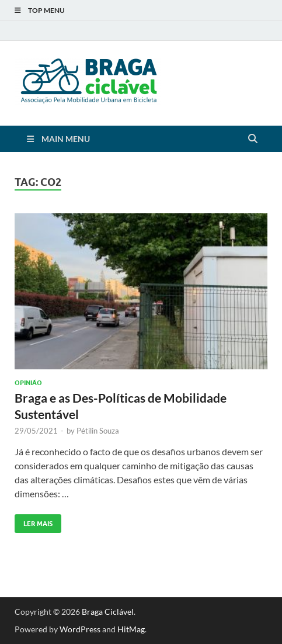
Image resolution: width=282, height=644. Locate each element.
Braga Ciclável (108, 612)
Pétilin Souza (98, 431)
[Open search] (253, 139)
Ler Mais (34, 521)
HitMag (131, 629)
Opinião (28, 383)
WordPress (80, 629)
